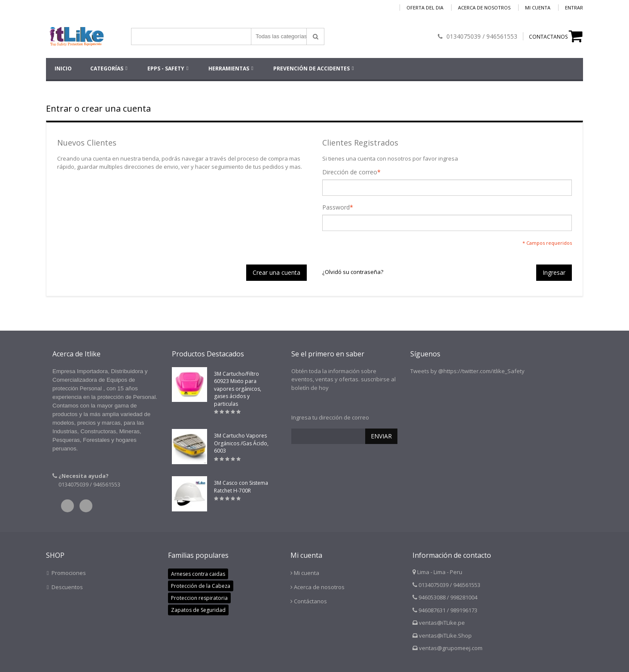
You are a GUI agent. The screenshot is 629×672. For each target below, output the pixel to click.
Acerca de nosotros (484, 8)
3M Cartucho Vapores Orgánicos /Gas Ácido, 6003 (241, 443)
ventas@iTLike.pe (442, 623)
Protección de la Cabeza (201, 586)
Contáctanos (310, 601)
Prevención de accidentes (311, 68)
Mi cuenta (538, 8)
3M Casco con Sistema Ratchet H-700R (241, 487)
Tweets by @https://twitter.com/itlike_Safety (467, 371)
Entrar (574, 8)
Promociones (69, 573)
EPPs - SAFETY (166, 68)
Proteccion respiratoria (199, 598)
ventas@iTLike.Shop (445, 636)
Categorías (107, 68)
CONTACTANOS (548, 37)
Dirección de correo (350, 172)
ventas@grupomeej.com (451, 648)
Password (336, 207)
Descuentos (67, 587)
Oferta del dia (425, 8)
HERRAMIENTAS (229, 68)
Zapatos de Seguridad (198, 610)
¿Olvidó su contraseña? (353, 272)
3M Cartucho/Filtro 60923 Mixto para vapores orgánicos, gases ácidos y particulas (238, 389)
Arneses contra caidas (198, 574)
